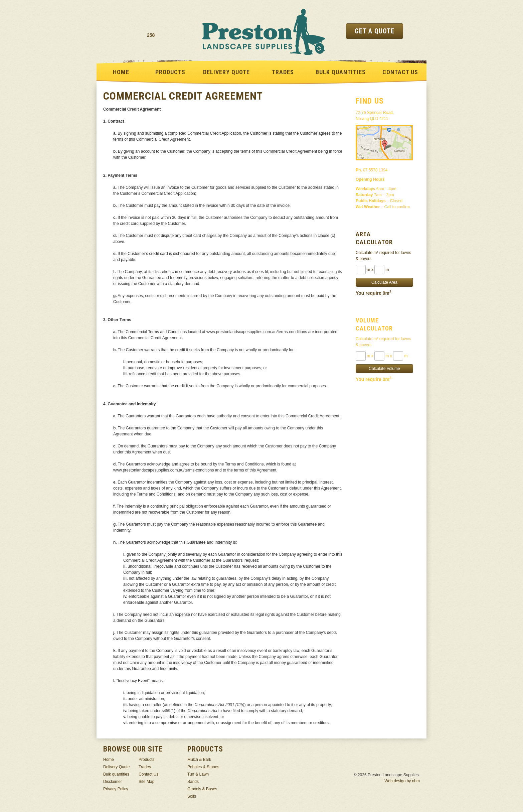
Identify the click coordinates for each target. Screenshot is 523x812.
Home (121, 72)
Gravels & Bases (202, 789)
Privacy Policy (116, 789)
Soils (192, 796)
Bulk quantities (341, 72)
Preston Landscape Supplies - (264, 32)
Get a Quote (375, 31)
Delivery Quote (226, 72)
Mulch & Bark (199, 760)
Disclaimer (113, 782)
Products (170, 72)
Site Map (146, 782)
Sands (193, 782)
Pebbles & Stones (203, 767)
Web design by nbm (402, 781)
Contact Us (400, 72)
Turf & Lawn (198, 774)
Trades (283, 72)
